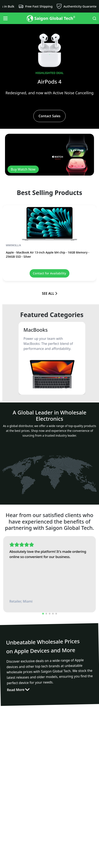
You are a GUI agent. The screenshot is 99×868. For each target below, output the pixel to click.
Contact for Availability (50, 273)
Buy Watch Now (23, 169)
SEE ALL (49, 293)
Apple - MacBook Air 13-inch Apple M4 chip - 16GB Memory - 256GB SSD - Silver (48, 254)
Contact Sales (49, 116)
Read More (18, 692)
